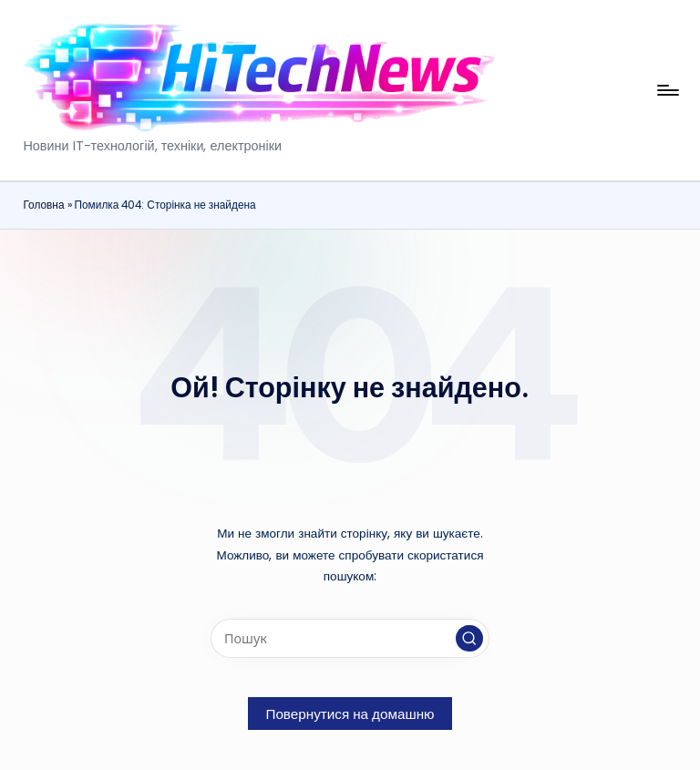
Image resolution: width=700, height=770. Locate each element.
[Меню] (667, 90)
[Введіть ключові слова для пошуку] (350, 638)
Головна (43, 205)
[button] (469, 639)
